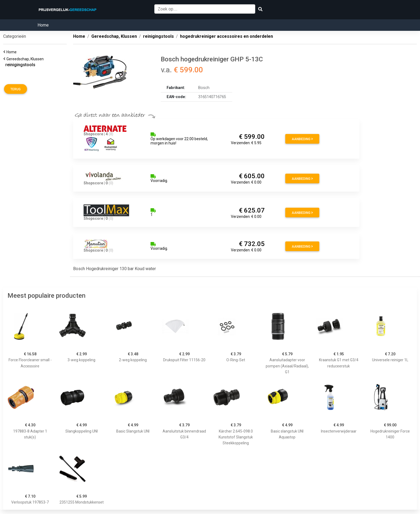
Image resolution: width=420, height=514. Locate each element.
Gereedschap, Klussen (26, 59)
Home (43, 25)
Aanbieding (302, 139)
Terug (16, 89)
